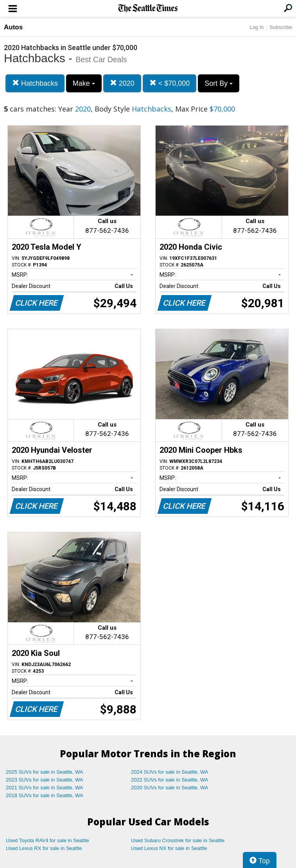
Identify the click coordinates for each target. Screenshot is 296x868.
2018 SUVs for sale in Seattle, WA (45, 795)
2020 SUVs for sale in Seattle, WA (170, 788)
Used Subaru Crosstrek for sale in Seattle (178, 840)
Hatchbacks (35, 83)
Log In (257, 27)
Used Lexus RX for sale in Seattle (44, 848)
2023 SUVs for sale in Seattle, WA (45, 780)
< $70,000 (170, 83)
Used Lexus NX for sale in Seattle (169, 848)
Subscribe (281, 27)
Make (84, 83)
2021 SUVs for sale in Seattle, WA (45, 788)
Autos (13, 27)
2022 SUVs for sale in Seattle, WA (170, 780)
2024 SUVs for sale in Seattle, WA (170, 772)
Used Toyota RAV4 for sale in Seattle (48, 840)
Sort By (219, 83)
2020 (122, 83)
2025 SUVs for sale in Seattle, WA (45, 772)
